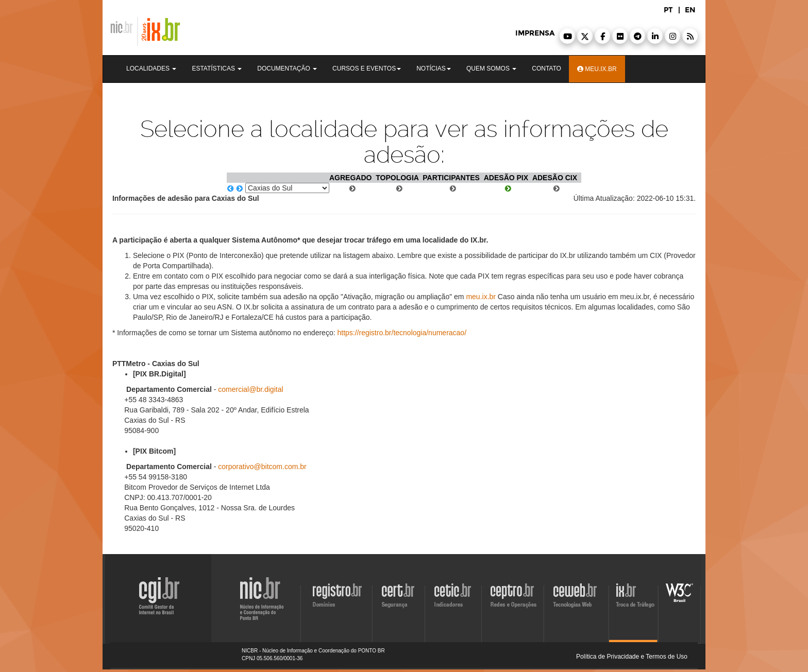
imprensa (535, 33)
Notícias (434, 68)
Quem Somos (491, 68)
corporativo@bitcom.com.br (262, 467)
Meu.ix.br (597, 69)
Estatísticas (217, 68)
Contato (546, 68)
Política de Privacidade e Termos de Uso (632, 657)
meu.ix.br (481, 297)
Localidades (151, 68)
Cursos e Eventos (367, 68)
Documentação (287, 68)
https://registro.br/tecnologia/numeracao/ (402, 333)
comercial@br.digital (250, 389)
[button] (567, 36)
